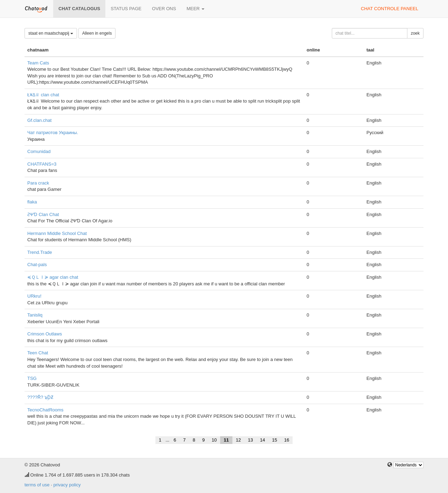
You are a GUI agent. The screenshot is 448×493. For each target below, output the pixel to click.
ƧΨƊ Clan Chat (43, 214)
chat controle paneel (390, 9)
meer (195, 9)
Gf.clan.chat (39, 120)
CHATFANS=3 (42, 164)
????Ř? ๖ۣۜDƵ (40, 397)
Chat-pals (37, 265)
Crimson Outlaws (45, 334)
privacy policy (67, 485)
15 (274, 440)
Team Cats (38, 63)
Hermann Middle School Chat (57, 233)
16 (287, 440)
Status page (126, 9)
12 (238, 440)
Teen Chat (38, 353)
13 (250, 440)
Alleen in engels (97, 33)
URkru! (34, 296)
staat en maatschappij (51, 33)
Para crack (38, 183)
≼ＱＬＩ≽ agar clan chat (53, 277)
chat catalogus (79, 9)
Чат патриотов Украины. (53, 133)
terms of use (37, 485)
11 (226, 440)
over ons (164, 9)
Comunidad (39, 151)
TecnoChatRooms (45, 410)
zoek (415, 33)
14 (262, 440)
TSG (32, 378)
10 (214, 440)
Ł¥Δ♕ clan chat (43, 95)
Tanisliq (35, 315)
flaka (32, 202)
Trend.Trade (40, 252)
